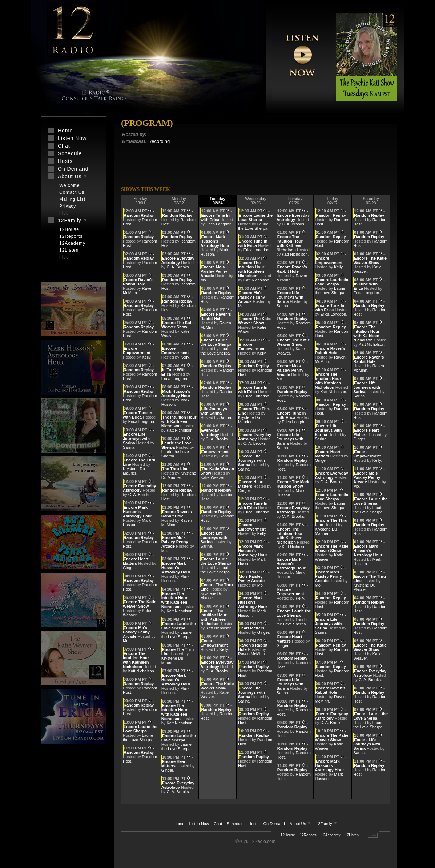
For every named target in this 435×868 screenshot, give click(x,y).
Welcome (70, 185)
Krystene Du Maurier (134, 471)
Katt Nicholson (141, 671)
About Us (301, 824)
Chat (218, 824)
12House (288, 835)
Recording (159, 141)
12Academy (331, 835)
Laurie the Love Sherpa (138, 737)
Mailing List (72, 199)
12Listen (352, 835)
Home (179, 824)
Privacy (68, 206)
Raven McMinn (251, 654)
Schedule (235, 824)
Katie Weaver (212, 477)
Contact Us (72, 192)
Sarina (129, 447)
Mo (126, 641)
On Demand (274, 824)
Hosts (253, 824)
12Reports (308, 835)
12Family (327, 824)
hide (373, 835)
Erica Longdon (141, 421)
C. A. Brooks (139, 495)
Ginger (129, 568)
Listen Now (199, 824)
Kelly (146, 357)
